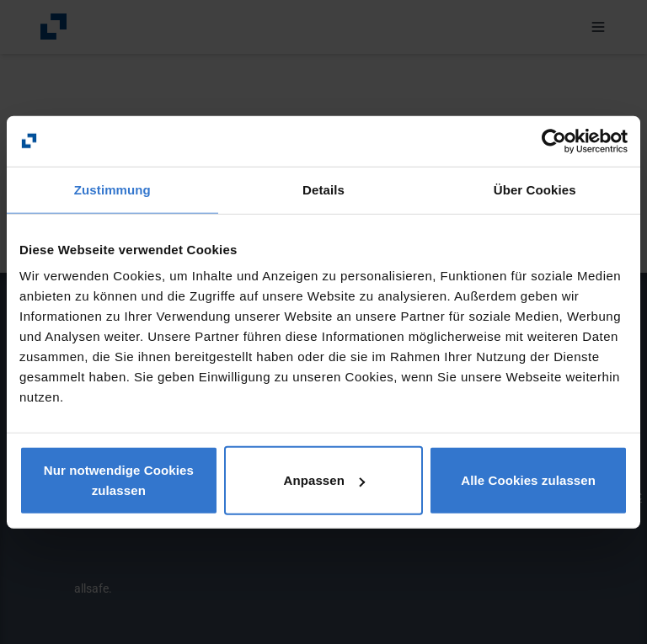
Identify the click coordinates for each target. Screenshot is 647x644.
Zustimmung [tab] (112, 189)
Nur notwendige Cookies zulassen (119, 480)
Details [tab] (323, 189)
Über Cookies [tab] (535, 189)
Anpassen (324, 480)
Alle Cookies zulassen (528, 480)
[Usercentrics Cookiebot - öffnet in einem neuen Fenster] (554, 141)
